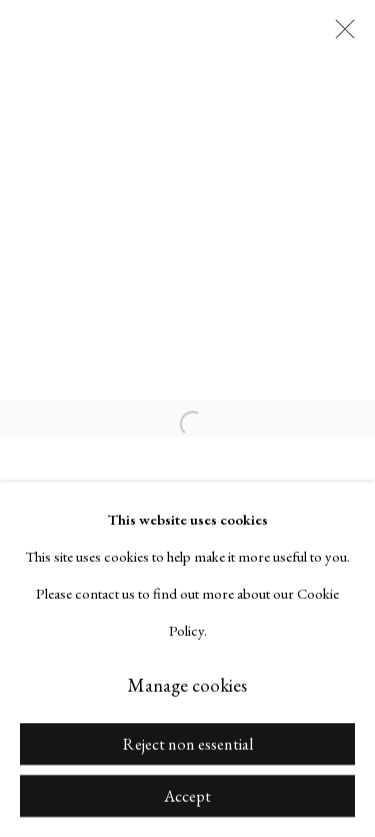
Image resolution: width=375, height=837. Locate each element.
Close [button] (340, 35)
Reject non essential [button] (188, 744)
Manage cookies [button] (187, 685)
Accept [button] (187, 796)
